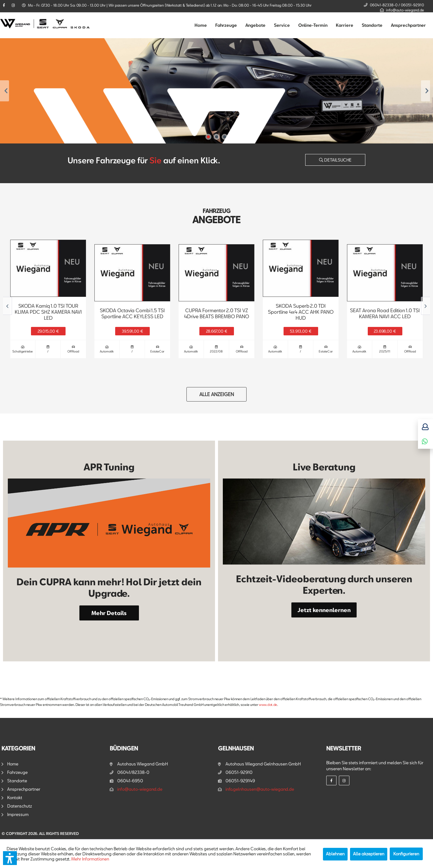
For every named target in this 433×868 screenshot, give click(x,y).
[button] (10, 858)
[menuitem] (201, 25)
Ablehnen (335, 854)
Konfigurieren (406, 854)
